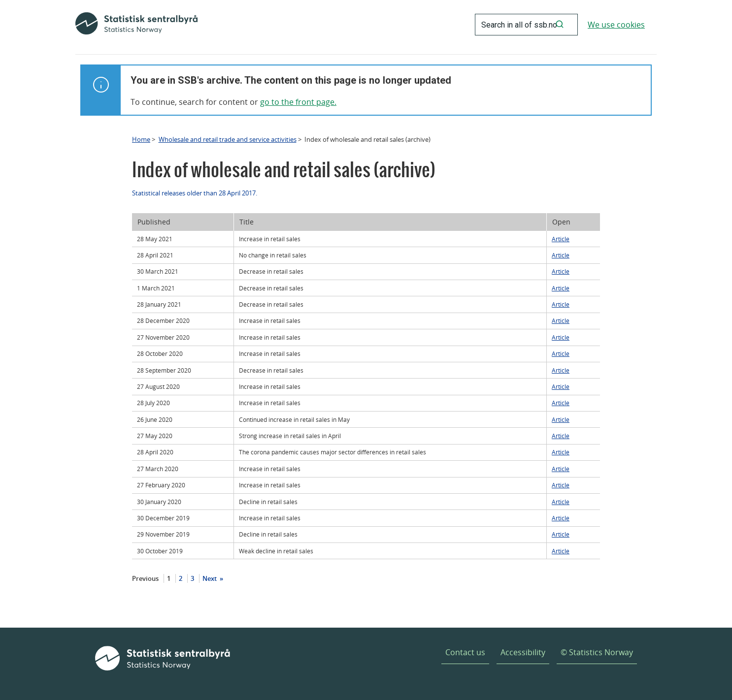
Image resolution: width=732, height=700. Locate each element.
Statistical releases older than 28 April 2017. (195, 193)
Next (210, 578)
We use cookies (616, 25)
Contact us (465, 652)
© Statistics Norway (597, 652)
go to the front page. (298, 102)
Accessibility (523, 652)
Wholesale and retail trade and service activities (228, 139)
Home (141, 139)
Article (561, 239)
